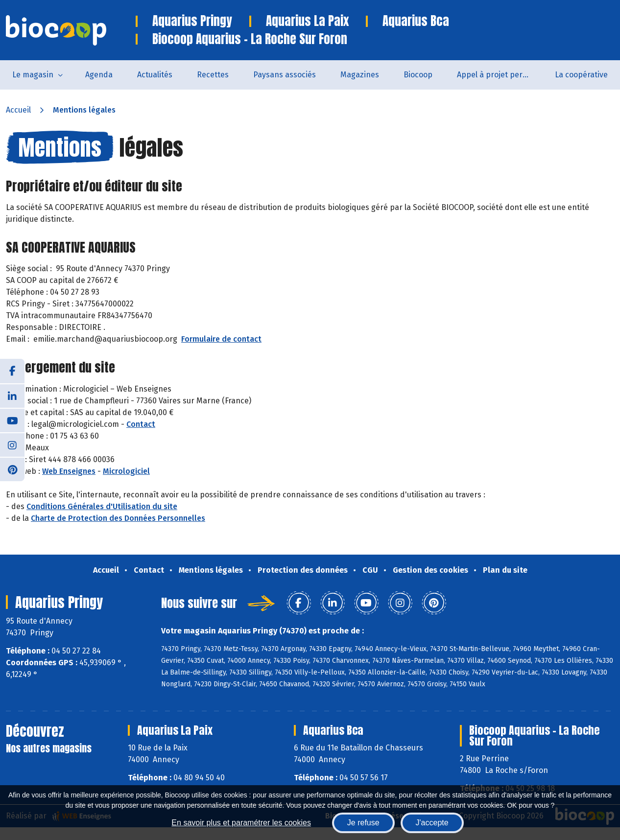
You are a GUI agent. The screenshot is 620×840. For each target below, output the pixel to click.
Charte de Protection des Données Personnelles (118, 518)
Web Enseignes (69, 471)
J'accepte (432, 823)
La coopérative (581, 75)
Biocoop (418, 75)
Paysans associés (285, 75)
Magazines (360, 75)
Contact (141, 424)
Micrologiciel (126, 471)
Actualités (155, 75)
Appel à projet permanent (500, 75)
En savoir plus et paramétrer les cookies (241, 823)
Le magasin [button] (33, 75)
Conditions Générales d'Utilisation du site (102, 506)
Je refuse (363, 823)
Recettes (213, 75)
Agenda (99, 75)
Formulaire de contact (221, 339)
